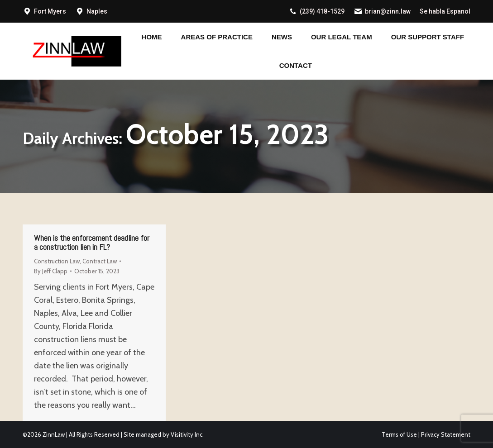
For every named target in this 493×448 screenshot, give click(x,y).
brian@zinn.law (382, 11)
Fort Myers (50, 11)
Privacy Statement (446, 434)
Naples (97, 11)
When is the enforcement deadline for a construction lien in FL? (92, 242)
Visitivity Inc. (187, 434)
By (51, 271)
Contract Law (100, 261)
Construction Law (57, 261)
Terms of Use (399, 434)
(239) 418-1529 (316, 11)
